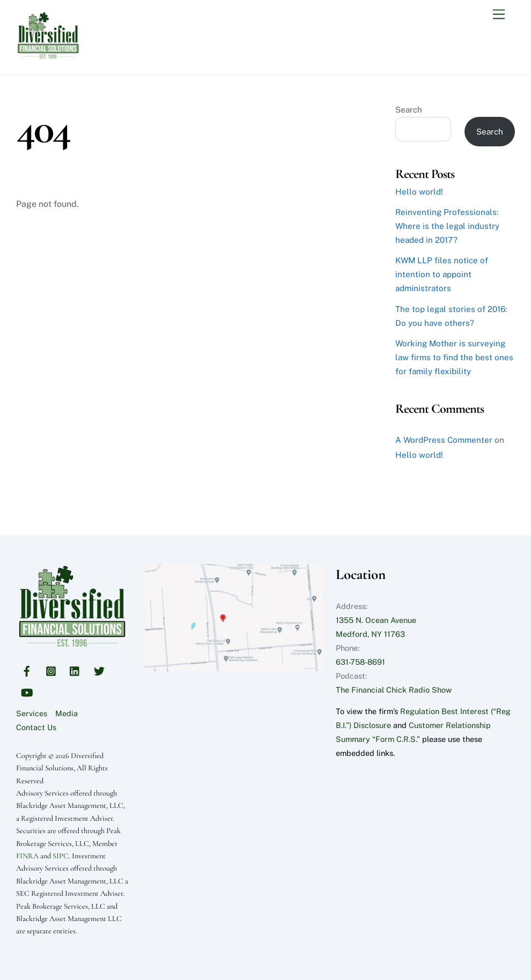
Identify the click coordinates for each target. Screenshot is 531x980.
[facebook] (27, 670)
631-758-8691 (360, 662)
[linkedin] (75, 670)
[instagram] (51, 670)
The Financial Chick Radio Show (394, 690)
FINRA (27, 856)
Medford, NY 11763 (370, 634)
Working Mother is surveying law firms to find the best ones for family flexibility (454, 357)
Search (409, 110)
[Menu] (499, 15)
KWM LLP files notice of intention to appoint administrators (442, 274)
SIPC (61, 856)
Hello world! (419, 192)
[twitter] (99, 670)
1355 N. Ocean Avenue (376, 620)
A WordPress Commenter (444, 440)
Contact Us (36, 727)
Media (67, 713)
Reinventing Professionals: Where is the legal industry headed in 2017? (447, 226)
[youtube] (27, 691)
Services (32, 713)
